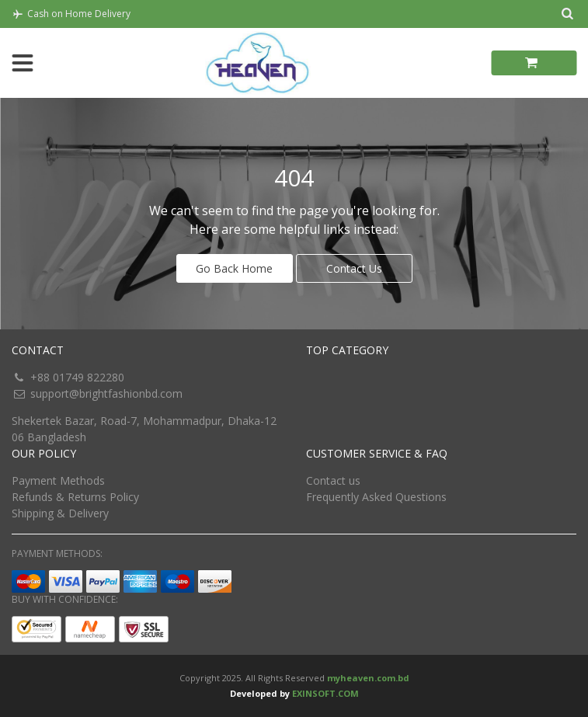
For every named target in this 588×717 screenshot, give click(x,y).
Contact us (333, 480)
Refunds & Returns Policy (75, 497)
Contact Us (354, 268)
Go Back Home (234, 268)
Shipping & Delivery (60, 513)
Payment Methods (58, 480)
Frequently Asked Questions (376, 497)
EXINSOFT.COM (325, 693)
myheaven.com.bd (368, 678)
